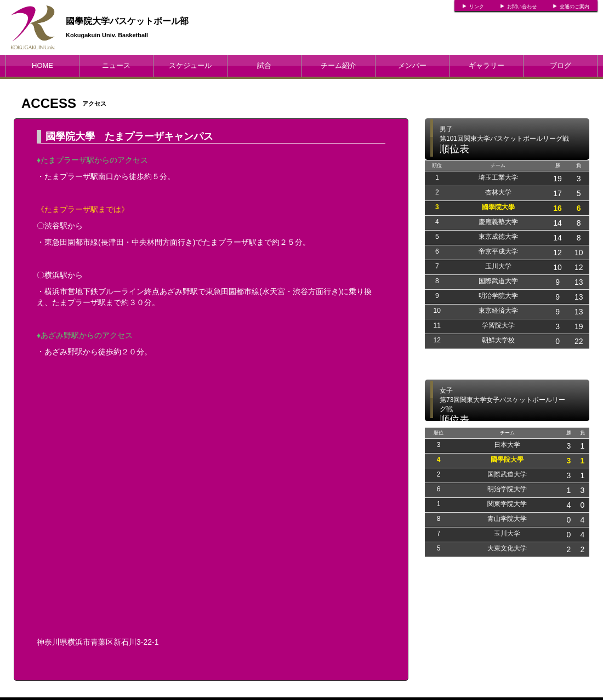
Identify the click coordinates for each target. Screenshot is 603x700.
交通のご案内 (574, 7)
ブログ (561, 65)
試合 (264, 65)
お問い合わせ (522, 7)
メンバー (412, 65)
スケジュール (190, 65)
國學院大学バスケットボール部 (127, 21)
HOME (42, 65)
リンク (477, 7)
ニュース (116, 65)
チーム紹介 (339, 65)
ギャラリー (487, 65)
